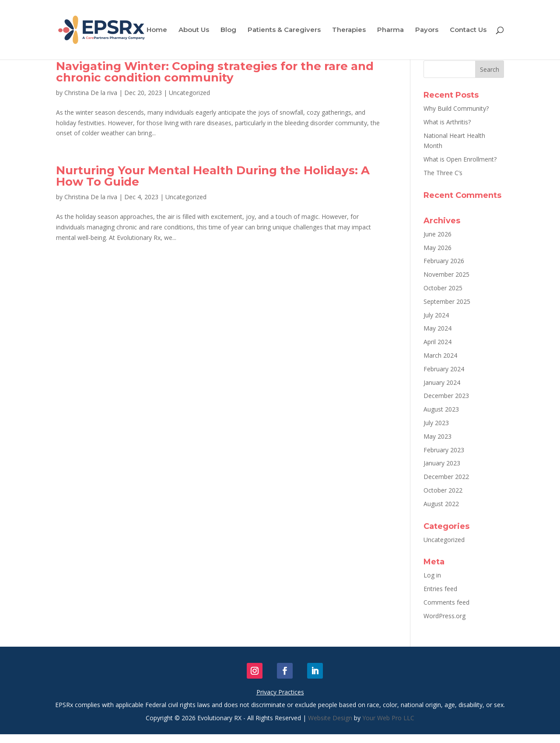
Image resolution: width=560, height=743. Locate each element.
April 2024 (437, 342)
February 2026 (444, 261)
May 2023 (437, 436)
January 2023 (442, 463)
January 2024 (442, 382)
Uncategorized (189, 93)
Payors (427, 30)
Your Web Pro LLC (388, 718)
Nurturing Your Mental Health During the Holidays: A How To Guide (213, 176)
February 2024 (444, 369)
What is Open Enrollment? (460, 159)
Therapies (349, 30)
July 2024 (436, 315)
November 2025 (446, 274)
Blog (228, 30)
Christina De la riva (91, 93)
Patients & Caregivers (284, 30)
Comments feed (446, 602)
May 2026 (437, 248)
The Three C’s (443, 173)
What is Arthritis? (447, 122)
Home (157, 30)
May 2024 (437, 328)
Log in (432, 575)
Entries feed (440, 589)
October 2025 (443, 288)
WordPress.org (444, 616)
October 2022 (443, 490)
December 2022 (446, 477)
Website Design (330, 718)
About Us (194, 30)
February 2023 (444, 450)
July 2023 (436, 423)
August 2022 (441, 504)
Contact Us (468, 30)
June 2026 (437, 234)
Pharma (390, 30)
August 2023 (441, 409)
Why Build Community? (456, 108)
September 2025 (447, 301)
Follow (271, 671)
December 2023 (446, 396)
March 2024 (440, 355)
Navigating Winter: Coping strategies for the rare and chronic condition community (215, 72)
